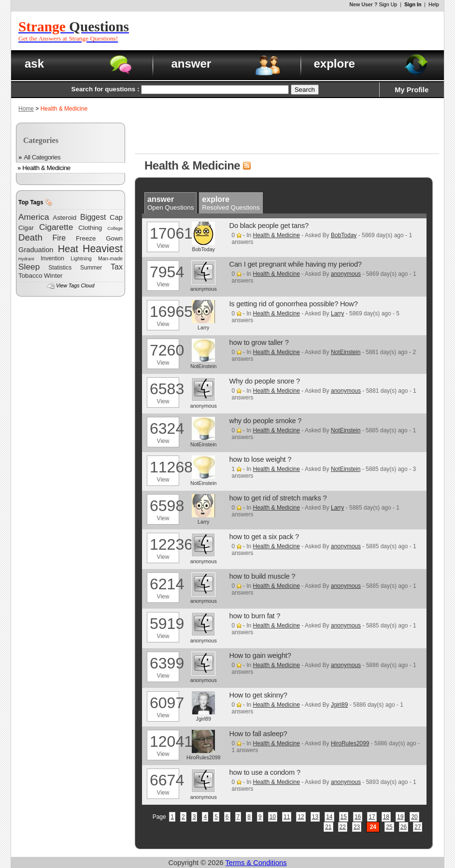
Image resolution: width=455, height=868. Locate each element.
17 (372, 817)
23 (357, 827)
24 (373, 827)
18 (386, 817)
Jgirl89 (339, 705)
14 (329, 817)
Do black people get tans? (269, 226)
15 (344, 817)
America (34, 217)
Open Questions (171, 204)
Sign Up (388, 4)
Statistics (60, 268)
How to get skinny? (258, 695)
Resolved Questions (231, 204)
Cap (116, 217)
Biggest (93, 217)
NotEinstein (346, 352)
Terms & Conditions (256, 863)
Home (26, 109)
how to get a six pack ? (264, 537)
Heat (68, 249)
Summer (91, 268)
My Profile (412, 90)
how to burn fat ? (255, 616)
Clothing (90, 228)
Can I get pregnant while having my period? (296, 264)
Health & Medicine (46, 168)
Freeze (86, 238)
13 (315, 817)
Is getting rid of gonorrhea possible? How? (294, 304)
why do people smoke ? (266, 421)
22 (343, 827)
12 (301, 817)
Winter (53, 276)
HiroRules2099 (350, 743)
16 (358, 817)
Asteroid (64, 218)
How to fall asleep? (258, 734)
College (115, 228)
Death (30, 237)
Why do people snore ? (265, 381)
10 (273, 817)
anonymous (346, 274)
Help (434, 4)
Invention (52, 258)
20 (414, 817)
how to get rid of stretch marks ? (278, 498)
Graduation (36, 250)
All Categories (42, 157)
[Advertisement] (299, 31)
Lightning (81, 258)
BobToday (344, 235)
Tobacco (30, 276)
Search (305, 90)
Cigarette (56, 227)
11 (287, 817)
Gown (114, 238)
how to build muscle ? (263, 576)
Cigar (26, 228)
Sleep (29, 267)
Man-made (110, 258)
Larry (337, 313)
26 (404, 827)
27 (418, 827)
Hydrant (26, 259)
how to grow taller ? (259, 342)
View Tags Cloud (75, 285)
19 (400, 817)
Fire (59, 238)
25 (389, 827)
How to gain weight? (260, 655)
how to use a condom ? (265, 772)
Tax (117, 267)
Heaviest (103, 249)
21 (328, 827)
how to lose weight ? (261, 459)
